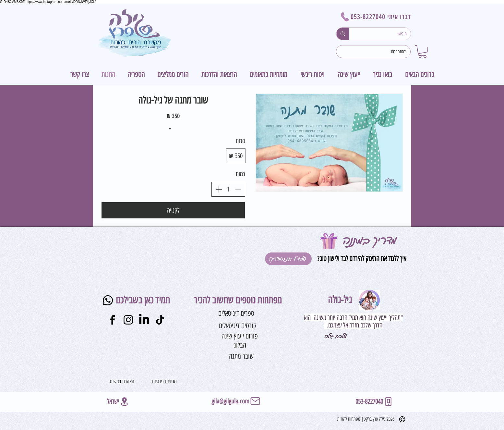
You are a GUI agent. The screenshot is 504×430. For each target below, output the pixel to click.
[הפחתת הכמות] (238, 189)
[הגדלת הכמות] (219, 189)
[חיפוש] (385, 34)
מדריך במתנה (370, 240)
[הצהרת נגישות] (122, 381)
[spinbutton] (228, 189)
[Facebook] (112, 320)
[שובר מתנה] (241, 357)
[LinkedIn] (144, 320)
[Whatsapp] (108, 300)
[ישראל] (118, 402)
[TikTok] (160, 320)
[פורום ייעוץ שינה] (240, 337)
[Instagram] (128, 320)
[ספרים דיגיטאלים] (236, 313)
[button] (422, 51)
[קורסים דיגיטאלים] (238, 326)
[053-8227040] (374, 402)
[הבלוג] (240, 345)
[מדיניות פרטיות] (164, 381)
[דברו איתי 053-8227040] (373, 17)
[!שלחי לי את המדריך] (288, 259)
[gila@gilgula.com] (236, 401)
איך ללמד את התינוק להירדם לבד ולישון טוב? (361, 258)
